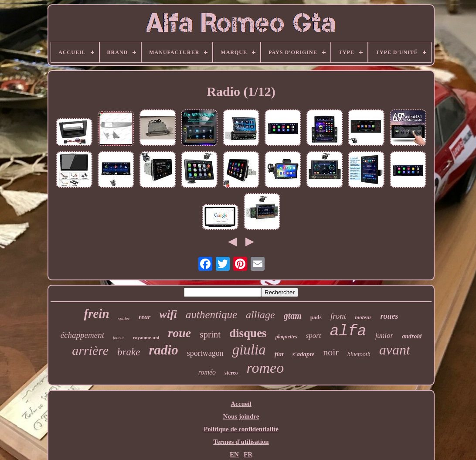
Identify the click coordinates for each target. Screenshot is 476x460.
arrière (90, 350)
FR (248, 454)
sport (314, 336)
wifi (168, 314)
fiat (279, 354)
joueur (119, 338)
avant (395, 350)
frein (97, 313)
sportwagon (205, 353)
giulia (249, 350)
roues (389, 316)
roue (179, 333)
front (338, 316)
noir (331, 352)
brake (129, 352)
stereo (231, 373)
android (412, 336)
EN (234, 454)
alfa (348, 331)
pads (316, 317)
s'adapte (304, 354)
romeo (265, 368)
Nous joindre (241, 416)
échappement (82, 335)
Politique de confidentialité (241, 429)
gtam (293, 316)
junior (384, 336)
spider (124, 318)
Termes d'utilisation (241, 442)
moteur (363, 317)
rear (145, 317)
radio (163, 350)
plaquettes (286, 337)
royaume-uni (146, 337)
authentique (211, 315)
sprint (210, 334)
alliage (260, 315)
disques (248, 333)
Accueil (241, 404)
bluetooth (359, 354)
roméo (207, 372)
